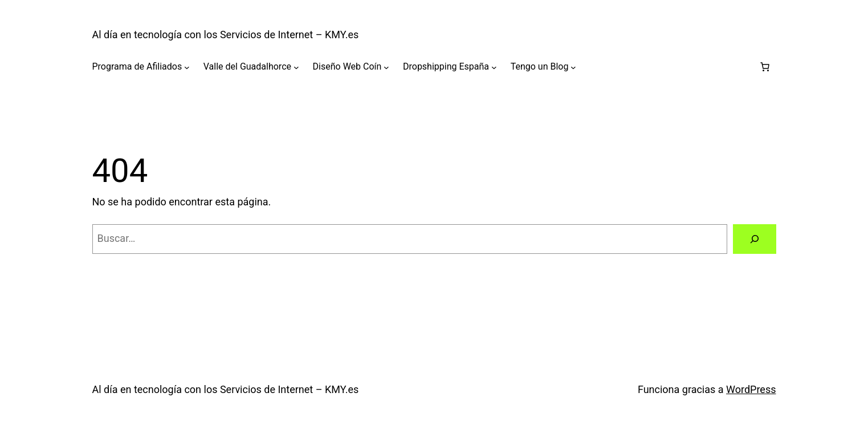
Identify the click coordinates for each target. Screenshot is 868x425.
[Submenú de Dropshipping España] (494, 67)
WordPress (751, 389)
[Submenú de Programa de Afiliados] (187, 67)
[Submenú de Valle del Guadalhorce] (296, 67)
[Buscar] (755, 239)
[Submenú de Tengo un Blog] (573, 67)
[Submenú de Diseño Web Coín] (386, 67)
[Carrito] (765, 67)
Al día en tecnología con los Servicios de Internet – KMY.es (226, 35)
